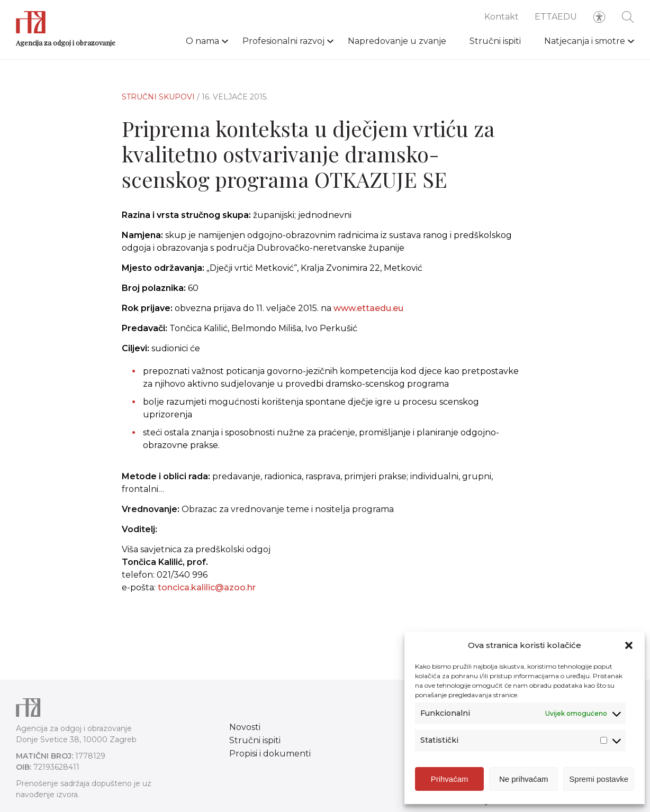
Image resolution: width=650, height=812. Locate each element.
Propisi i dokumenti (270, 754)
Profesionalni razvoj (283, 41)
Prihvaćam (450, 781)
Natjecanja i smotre (585, 41)
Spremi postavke (599, 781)
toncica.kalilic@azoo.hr (207, 594)
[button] (629, 647)
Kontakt (502, 17)
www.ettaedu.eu (368, 308)
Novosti (245, 727)
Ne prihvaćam (524, 781)
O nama (202, 41)
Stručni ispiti (495, 41)
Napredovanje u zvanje (397, 41)
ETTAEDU (556, 17)
